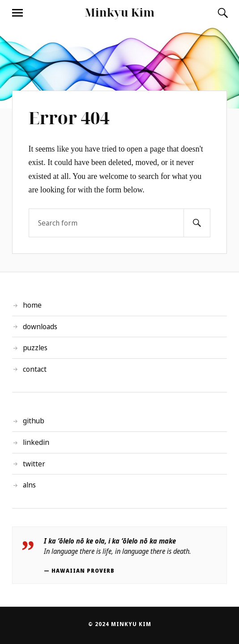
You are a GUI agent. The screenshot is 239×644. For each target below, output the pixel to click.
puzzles (35, 348)
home (32, 305)
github (34, 421)
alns (29, 485)
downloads (40, 326)
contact (35, 369)
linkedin (36, 442)
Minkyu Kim (120, 12)
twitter (34, 464)
